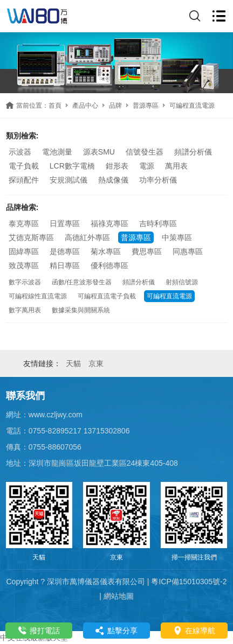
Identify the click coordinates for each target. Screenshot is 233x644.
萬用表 (176, 166)
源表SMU (99, 152)
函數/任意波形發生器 (82, 282)
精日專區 (65, 265)
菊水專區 (106, 251)
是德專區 (65, 251)
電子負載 (24, 166)
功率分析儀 (158, 180)
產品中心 (85, 106)
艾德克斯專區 (31, 237)
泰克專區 (24, 223)
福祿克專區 (109, 223)
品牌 (115, 106)
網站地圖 (119, 596)
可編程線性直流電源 (38, 296)
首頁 (55, 106)
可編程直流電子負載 (107, 296)
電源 (147, 166)
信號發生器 (145, 152)
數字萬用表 (25, 310)
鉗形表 (117, 166)
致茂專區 (24, 265)
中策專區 (177, 237)
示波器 (20, 152)
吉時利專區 (158, 223)
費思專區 (147, 251)
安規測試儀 (68, 180)
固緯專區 (24, 251)
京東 (96, 363)
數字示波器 (25, 282)
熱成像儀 (113, 180)
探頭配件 (24, 180)
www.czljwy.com (56, 415)
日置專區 (65, 223)
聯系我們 (25, 396)
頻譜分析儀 (193, 152)
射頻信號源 (182, 282)
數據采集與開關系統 (81, 310)
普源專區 (146, 106)
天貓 (73, 363)
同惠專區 (188, 251)
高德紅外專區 (87, 237)
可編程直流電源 (169, 296)
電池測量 (57, 152)
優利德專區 (109, 265)
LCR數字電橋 (72, 166)
